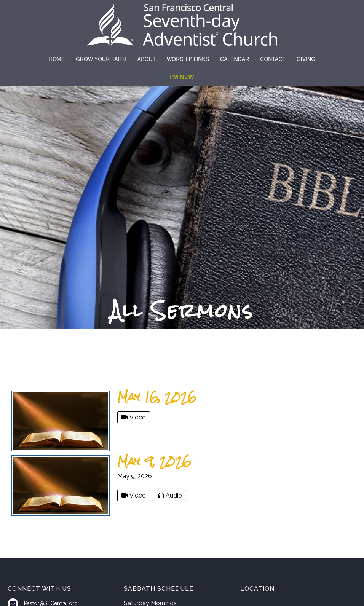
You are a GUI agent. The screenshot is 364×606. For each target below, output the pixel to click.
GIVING (306, 59)
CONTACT (273, 59)
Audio (170, 495)
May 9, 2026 (154, 461)
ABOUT (147, 59)
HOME (57, 59)
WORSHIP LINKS (188, 59)
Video (134, 417)
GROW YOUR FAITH (101, 59)
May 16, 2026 (157, 397)
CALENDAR (235, 59)
